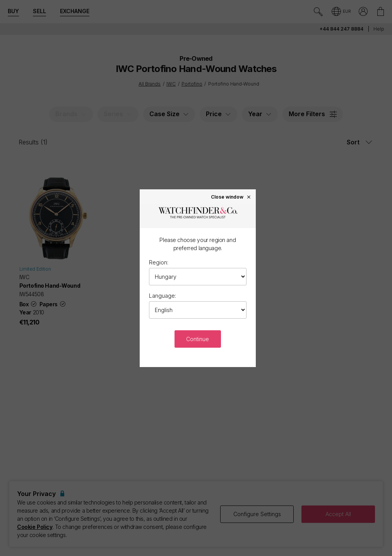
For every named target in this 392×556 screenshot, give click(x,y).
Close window (231, 197)
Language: (163, 296)
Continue (198, 339)
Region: (159, 262)
